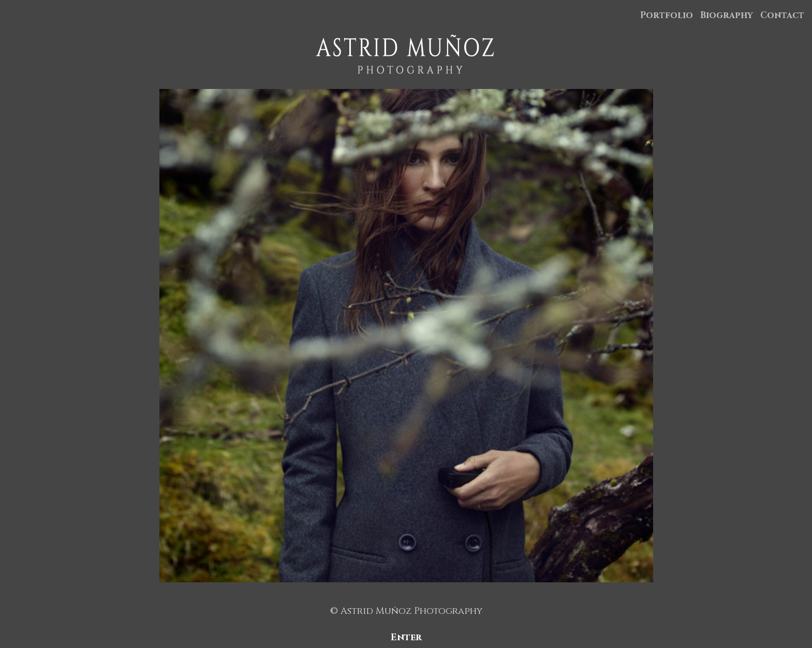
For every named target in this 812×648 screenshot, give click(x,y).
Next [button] (787, 336)
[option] (406, 336)
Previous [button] (26, 336)
